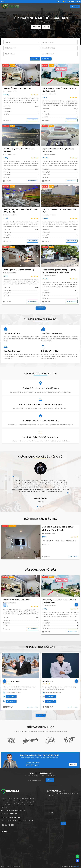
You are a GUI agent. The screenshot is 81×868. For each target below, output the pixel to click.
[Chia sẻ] (78, 861)
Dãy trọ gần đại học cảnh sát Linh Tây (19, 270)
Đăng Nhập (11, 697)
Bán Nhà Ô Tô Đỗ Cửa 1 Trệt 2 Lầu (17, 88)
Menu (3, 2)
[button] (18, 84)
